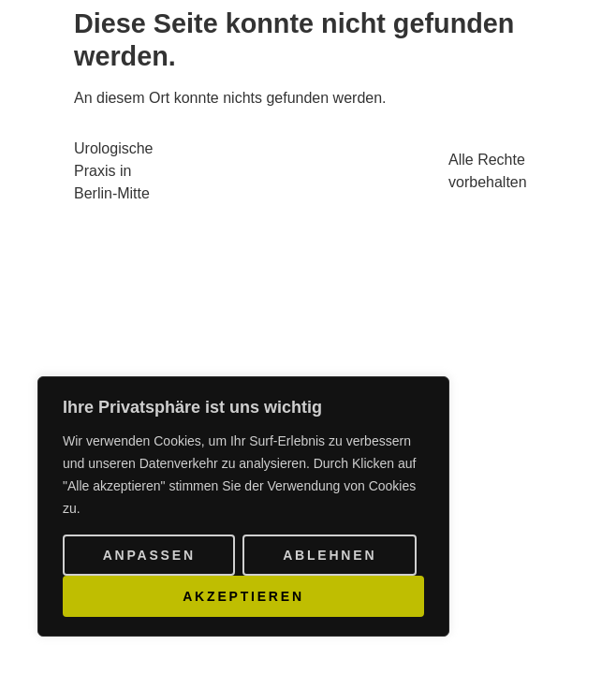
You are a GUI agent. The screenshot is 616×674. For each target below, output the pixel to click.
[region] (243, 506)
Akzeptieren (243, 596)
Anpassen (149, 555)
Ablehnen (330, 555)
